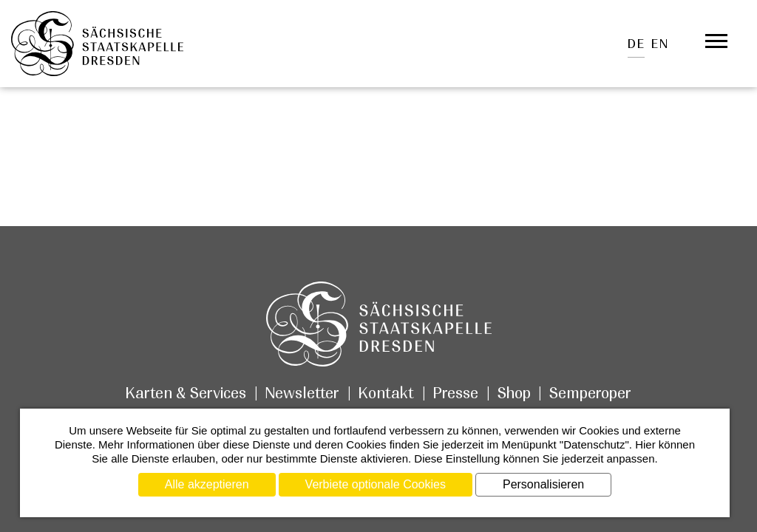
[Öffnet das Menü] (716, 41)
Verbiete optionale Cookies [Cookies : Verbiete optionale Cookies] (376, 484)
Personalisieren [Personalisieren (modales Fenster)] (543, 484)
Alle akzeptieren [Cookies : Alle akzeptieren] (207, 484)
